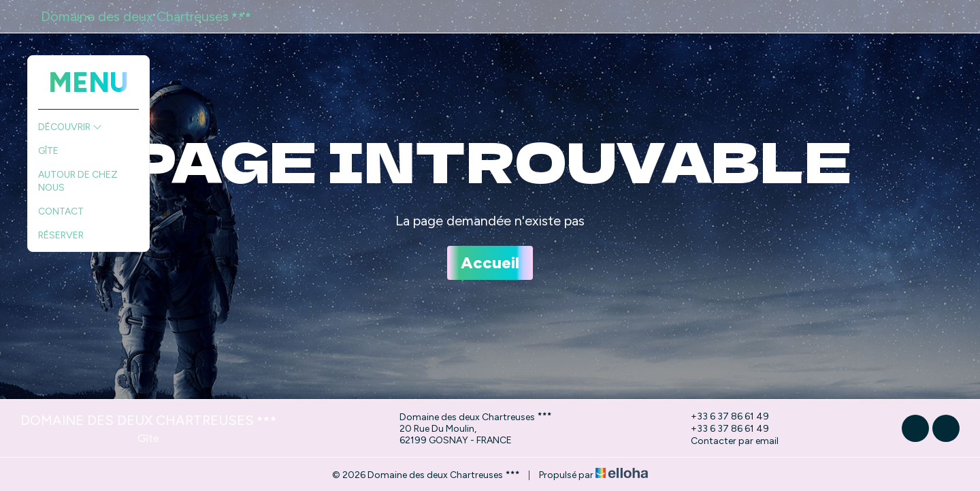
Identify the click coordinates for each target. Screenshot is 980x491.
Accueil (490, 263)
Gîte (48, 151)
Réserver (61, 235)
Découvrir (70, 127)
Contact (61, 211)
